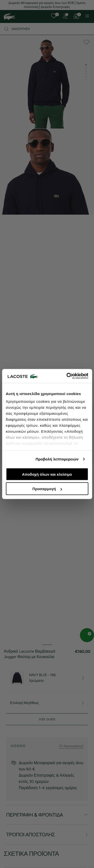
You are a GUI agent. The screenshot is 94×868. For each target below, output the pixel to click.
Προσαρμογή (47, 489)
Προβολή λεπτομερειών (57, 459)
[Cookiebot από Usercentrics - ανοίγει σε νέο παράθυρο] (67, 376)
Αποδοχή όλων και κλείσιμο (47, 474)
